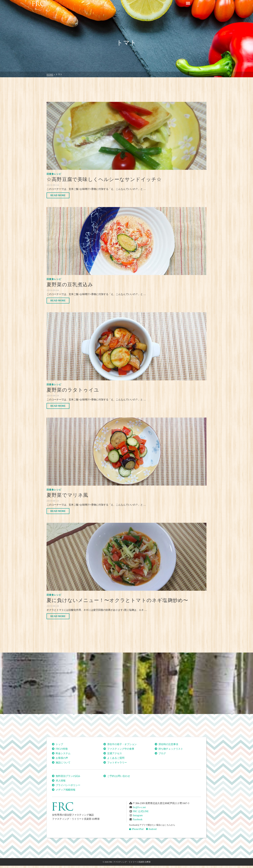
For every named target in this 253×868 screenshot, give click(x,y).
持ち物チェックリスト (171, 749)
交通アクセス (115, 753)
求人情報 (61, 781)
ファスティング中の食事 (121, 749)
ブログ (162, 753)
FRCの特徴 (62, 749)
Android (151, 829)
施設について (63, 763)
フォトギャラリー (117, 763)
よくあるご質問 (116, 758)
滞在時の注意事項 (168, 744)
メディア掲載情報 (66, 790)
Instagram (138, 815)
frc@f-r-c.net (139, 807)
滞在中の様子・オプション (122, 744)
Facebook (138, 819)
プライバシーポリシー (68, 785)
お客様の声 (62, 758)
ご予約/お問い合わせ (119, 776)
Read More (58, 195)
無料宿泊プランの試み (68, 776)
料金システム (63, 753)
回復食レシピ (54, 174)
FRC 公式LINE (141, 811)
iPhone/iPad (136, 829)
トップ (59, 744)
